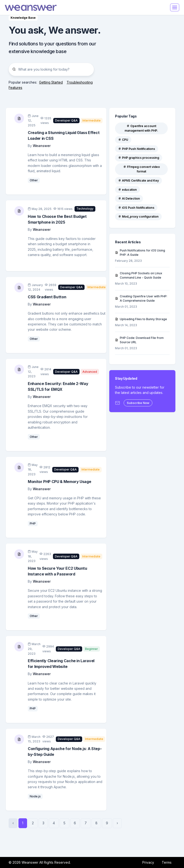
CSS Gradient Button (47, 297)
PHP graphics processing (139, 158)
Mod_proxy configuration (138, 217)
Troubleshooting (80, 82)
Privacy (148, 862)
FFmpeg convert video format (141, 169)
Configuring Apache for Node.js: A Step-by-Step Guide (65, 752)
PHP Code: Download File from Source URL (139, 340)
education (127, 190)
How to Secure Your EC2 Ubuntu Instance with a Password (57, 571)
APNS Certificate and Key (138, 180)
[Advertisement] (142, 53)
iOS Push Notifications (136, 208)
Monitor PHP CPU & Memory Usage (59, 482)
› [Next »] (117, 823)
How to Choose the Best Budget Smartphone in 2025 (57, 219)
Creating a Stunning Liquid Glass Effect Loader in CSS (64, 135)
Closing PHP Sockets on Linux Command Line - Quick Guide (139, 275)
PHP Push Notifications (137, 149)
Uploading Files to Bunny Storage (141, 319)
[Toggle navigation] (175, 7)
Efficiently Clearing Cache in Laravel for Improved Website (61, 664)
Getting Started (51, 82)
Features (15, 88)
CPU (123, 140)
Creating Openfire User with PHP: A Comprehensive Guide (141, 298)
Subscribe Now (138, 403)
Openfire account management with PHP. (141, 128)
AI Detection (129, 199)
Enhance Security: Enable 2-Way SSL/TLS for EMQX (58, 386)
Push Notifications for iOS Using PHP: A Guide (140, 253)
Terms (167, 862)
